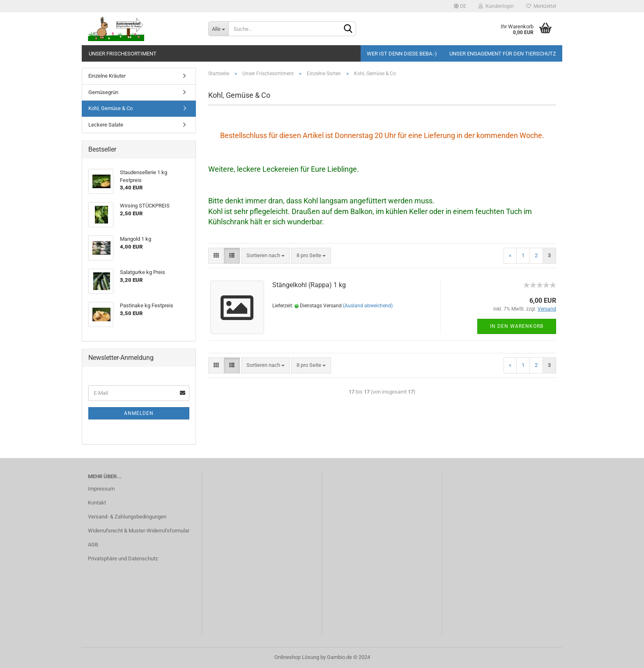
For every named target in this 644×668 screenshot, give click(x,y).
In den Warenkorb (517, 326)
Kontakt (97, 503)
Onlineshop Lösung (297, 657)
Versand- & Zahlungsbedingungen (127, 517)
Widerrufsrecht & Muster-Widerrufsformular (139, 531)
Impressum (101, 489)
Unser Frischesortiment (123, 54)
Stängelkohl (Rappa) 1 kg (309, 285)
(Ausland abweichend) (368, 306)
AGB (93, 545)
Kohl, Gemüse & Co (110, 108)
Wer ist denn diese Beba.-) (402, 54)
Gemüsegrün (103, 92)
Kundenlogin (496, 6)
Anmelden (139, 413)
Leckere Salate (106, 125)
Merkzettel (541, 6)
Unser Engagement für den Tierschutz (503, 54)
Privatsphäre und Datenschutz (123, 559)
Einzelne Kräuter (107, 76)
